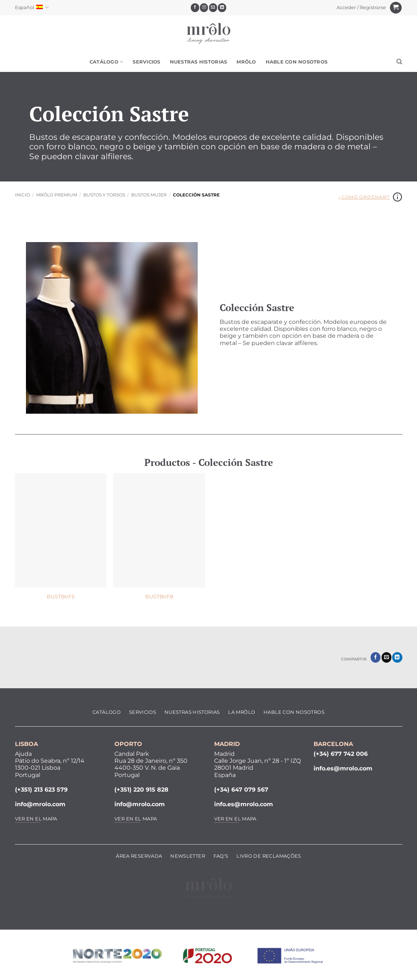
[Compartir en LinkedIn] (397, 657)
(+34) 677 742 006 (341, 754)
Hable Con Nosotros (297, 62)
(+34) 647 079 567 (241, 790)
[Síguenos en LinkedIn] (222, 8)
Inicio (22, 195)
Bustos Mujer (149, 195)
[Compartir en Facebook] (376, 657)
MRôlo (246, 62)
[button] (361, 8)
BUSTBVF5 (61, 597)
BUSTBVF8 (159, 597)
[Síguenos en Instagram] (204, 8)
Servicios (146, 62)
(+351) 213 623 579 (41, 790)
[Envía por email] (386, 657)
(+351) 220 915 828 (141, 790)
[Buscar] (399, 62)
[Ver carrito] (396, 8)
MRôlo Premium (57, 195)
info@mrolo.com (40, 804)
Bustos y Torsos (104, 195)
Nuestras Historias (199, 62)
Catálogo (107, 62)
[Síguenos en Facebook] (195, 8)
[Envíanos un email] (213, 8)
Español (32, 7)
